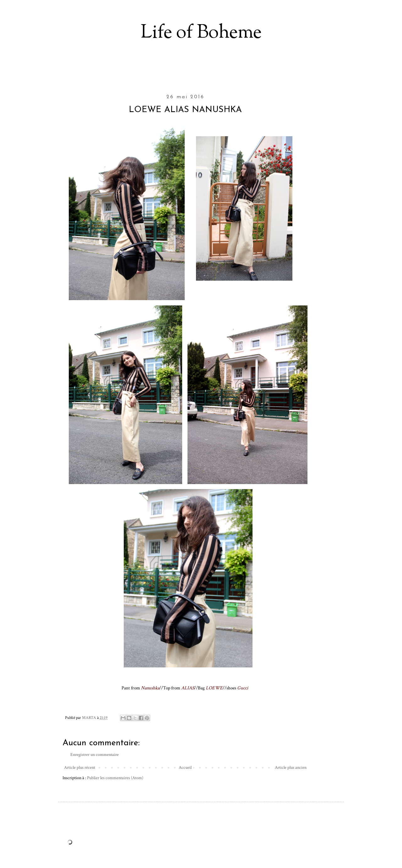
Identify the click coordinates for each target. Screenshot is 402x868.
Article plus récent (80, 768)
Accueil (185, 768)
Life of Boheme (201, 33)
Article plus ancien (291, 768)
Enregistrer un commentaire (95, 755)
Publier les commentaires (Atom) (115, 778)
